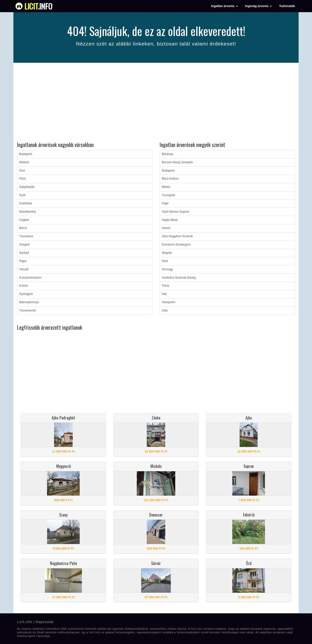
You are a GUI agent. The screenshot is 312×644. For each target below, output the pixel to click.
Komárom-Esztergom (176, 245)
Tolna (166, 286)
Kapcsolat (45, 622)
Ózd (22, 171)
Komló (24, 286)
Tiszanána (26, 236)
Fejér (165, 203)
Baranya (168, 154)
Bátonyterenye (29, 302)
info (38, 6)
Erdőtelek (26, 203)
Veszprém (169, 302)
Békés (166, 187)
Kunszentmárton (30, 278)
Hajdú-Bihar (170, 220)
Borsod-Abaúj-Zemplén (178, 162)
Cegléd (24, 220)
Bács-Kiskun (170, 179)
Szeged (24, 245)
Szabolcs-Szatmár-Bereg (179, 278)
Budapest (26, 154)
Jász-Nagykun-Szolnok (177, 236)
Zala (165, 310)
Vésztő (24, 269)
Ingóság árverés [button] (258, 6)
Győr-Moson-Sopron (176, 212)
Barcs (23, 228)
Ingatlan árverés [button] (224, 6)
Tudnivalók (287, 6)
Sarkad (24, 253)
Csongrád (168, 195)
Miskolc (24, 162)
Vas (164, 294)
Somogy (167, 269)
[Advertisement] (156, 103)
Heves (166, 228)
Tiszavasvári (28, 310)
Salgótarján (27, 187)
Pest (165, 261)
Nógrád (167, 253)
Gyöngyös (26, 294)
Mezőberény (28, 212)
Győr (23, 195)
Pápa (23, 261)
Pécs (23, 179)
